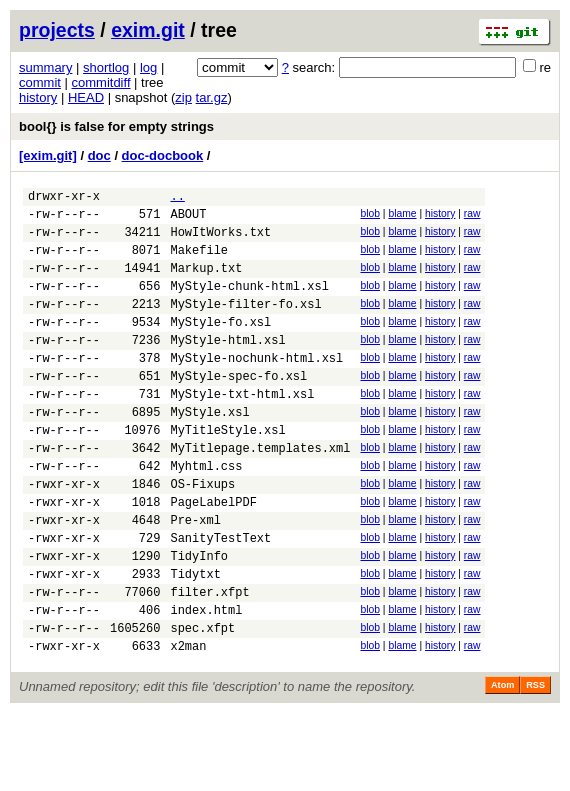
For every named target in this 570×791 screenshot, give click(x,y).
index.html (206, 681)
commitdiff (101, 82)
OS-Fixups (202, 534)
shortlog (106, 67)
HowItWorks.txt (220, 240)
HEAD (86, 97)
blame (402, 216)
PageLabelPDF (213, 555)
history (38, 97)
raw (472, 216)
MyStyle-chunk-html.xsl (249, 303)
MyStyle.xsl (209, 450)
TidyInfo (199, 618)
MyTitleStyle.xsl (227, 471)
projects (57, 30)
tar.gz (212, 97)
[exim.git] (48, 155)
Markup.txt (206, 282)
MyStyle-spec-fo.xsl (238, 408)
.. (177, 198)
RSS (535, 763)
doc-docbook (163, 155)
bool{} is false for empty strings (116, 126)
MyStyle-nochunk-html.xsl (256, 387)
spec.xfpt (202, 702)
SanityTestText (220, 597)
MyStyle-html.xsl (227, 366)
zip (183, 97)
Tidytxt (195, 639)
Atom (502, 763)
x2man (188, 723)
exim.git (148, 30)
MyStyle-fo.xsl (220, 345)
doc (99, 155)
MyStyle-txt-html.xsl (242, 429)
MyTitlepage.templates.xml (260, 492)
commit (40, 82)
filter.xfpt (209, 660)
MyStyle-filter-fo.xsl (245, 324)
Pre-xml (195, 576)
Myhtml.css (206, 513)
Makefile (199, 261)
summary (45, 67)
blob (370, 216)
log (148, 67)
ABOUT (188, 219)
